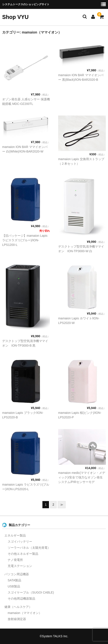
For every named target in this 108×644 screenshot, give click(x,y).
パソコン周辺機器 (17, 574)
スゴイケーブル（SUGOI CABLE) (31, 592)
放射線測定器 (17, 619)
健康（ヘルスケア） (18, 607)
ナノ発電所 (15, 560)
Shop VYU (15, 17)
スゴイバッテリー (20, 542)
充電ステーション (20, 566)
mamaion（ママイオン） (25, 613)
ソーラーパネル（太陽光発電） (29, 548)
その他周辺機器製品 (21, 599)
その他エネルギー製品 (23, 554)
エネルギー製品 (15, 535)
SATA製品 (15, 580)
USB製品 (14, 586)
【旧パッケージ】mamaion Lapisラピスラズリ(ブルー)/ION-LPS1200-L (25, 240)
